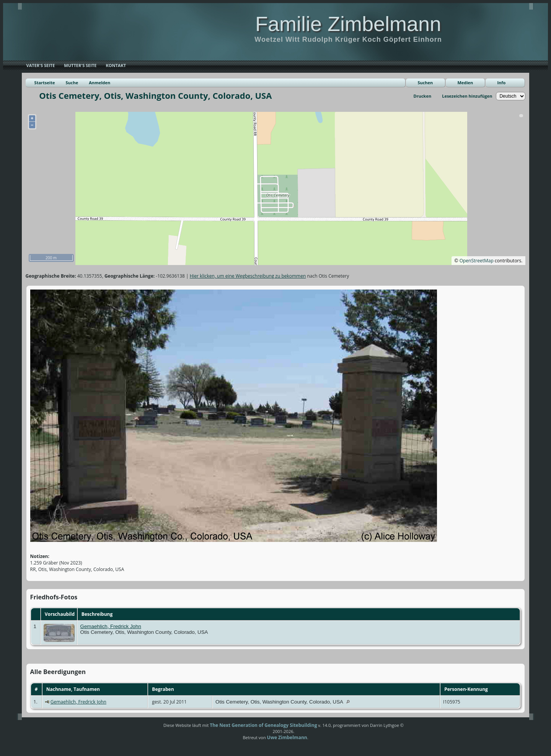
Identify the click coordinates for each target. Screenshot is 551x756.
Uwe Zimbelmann (287, 737)
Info (501, 83)
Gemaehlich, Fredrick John (111, 626)
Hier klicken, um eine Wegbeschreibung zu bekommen (248, 276)
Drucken (423, 96)
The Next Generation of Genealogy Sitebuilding (263, 725)
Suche (72, 83)
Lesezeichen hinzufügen (467, 96)
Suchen (425, 83)
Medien (465, 83)
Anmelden (99, 83)
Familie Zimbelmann (348, 24)
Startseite (45, 83)
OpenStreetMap (477, 261)
